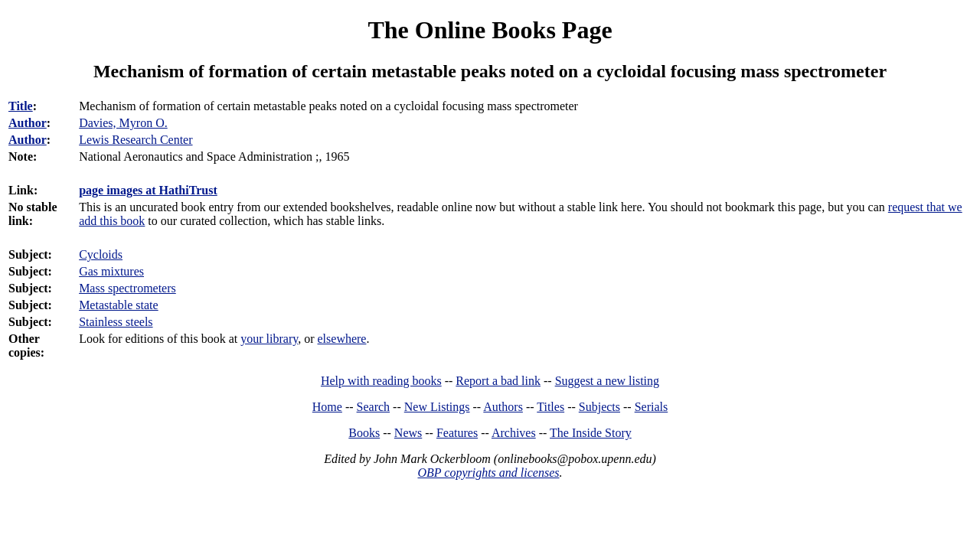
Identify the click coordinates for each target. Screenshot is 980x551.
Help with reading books (381, 381)
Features (457, 433)
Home (327, 407)
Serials (652, 407)
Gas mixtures (111, 271)
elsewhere (342, 339)
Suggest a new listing (607, 381)
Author (28, 123)
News (408, 433)
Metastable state (119, 305)
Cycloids (101, 254)
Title (21, 106)
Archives (514, 433)
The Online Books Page (490, 30)
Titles (550, 407)
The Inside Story (591, 433)
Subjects (599, 407)
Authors (503, 407)
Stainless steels (116, 322)
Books (364, 433)
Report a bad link (498, 381)
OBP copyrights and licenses (488, 473)
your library (269, 339)
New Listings (437, 407)
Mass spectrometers (127, 288)
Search (374, 407)
